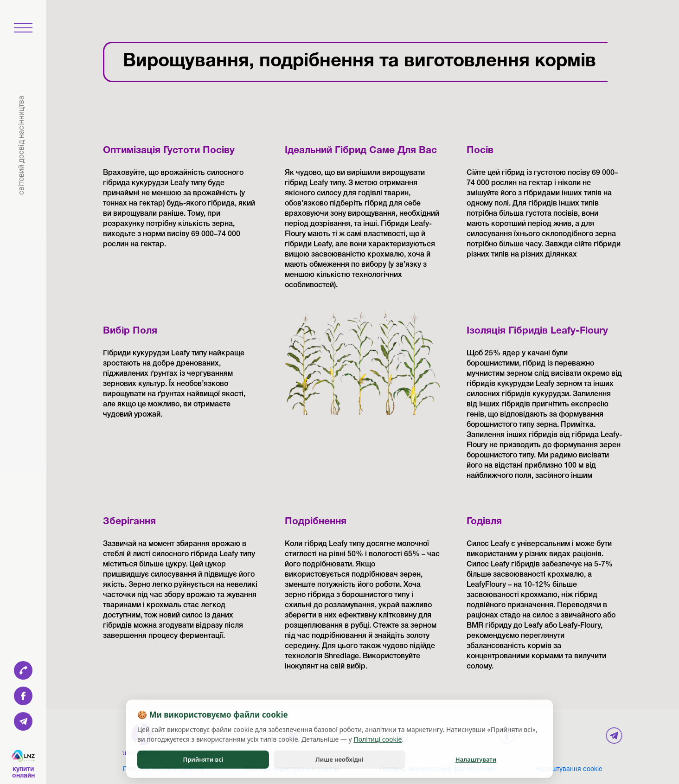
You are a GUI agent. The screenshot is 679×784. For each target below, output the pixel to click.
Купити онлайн (23, 773)
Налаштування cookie (569, 769)
